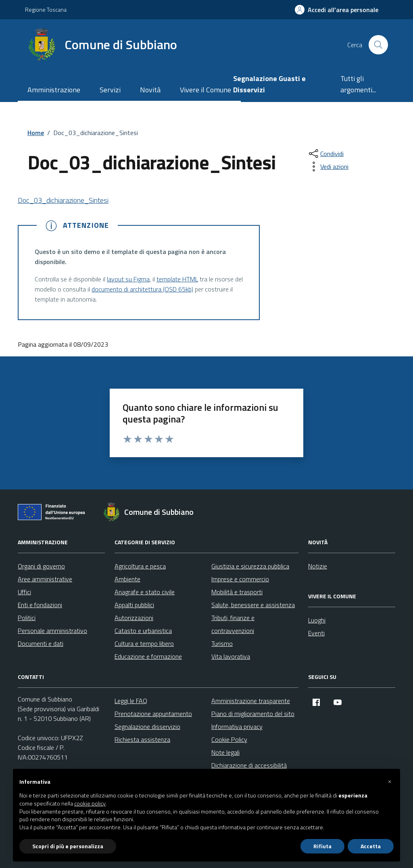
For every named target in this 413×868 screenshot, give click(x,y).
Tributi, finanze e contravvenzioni (233, 624)
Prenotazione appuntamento (153, 714)
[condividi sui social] (325, 154)
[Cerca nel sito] (378, 45)
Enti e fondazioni (40, 605)
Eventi (316, 633)
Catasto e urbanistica (143, 631)
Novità (150, 90)
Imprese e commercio (240, 579)
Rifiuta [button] (322, 846)
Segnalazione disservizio (147, 726)
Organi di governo (41, 566)
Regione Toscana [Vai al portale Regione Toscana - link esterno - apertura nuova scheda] (46, 9)
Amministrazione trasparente (251, 701)
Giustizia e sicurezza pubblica (250, 566)
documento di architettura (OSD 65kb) (142, 289)
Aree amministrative (45, 579)
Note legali (225, 752)
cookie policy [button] (90, 803)
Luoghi (317, 620)
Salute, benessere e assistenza (253, 605)
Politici (27, 618)
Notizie (318, 566)
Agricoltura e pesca (140, 566)
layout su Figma (128, 279)
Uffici (24, 592)
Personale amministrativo (52, 631)
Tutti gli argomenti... (358, 84)
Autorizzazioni (134, 618)
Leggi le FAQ (131, 701)
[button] (390, 782)
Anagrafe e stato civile (145, 592)
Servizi (110, 90)
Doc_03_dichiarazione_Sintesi (63, 200)
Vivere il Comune (205, 90)
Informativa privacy (237, 726)
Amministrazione (54, 90)
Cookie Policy (229, 739)
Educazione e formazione (148, 656)
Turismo (222, 643)
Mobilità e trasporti (237, 592)
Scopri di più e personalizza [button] (68, 846)
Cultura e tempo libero (144, 643)
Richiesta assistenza (142, 739)
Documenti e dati (41, 643)
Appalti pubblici (134, 605)
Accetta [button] (371, 846)
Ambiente (127, 579)
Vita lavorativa (231, 656)
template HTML (177, 279)
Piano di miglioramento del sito (253, 714)
